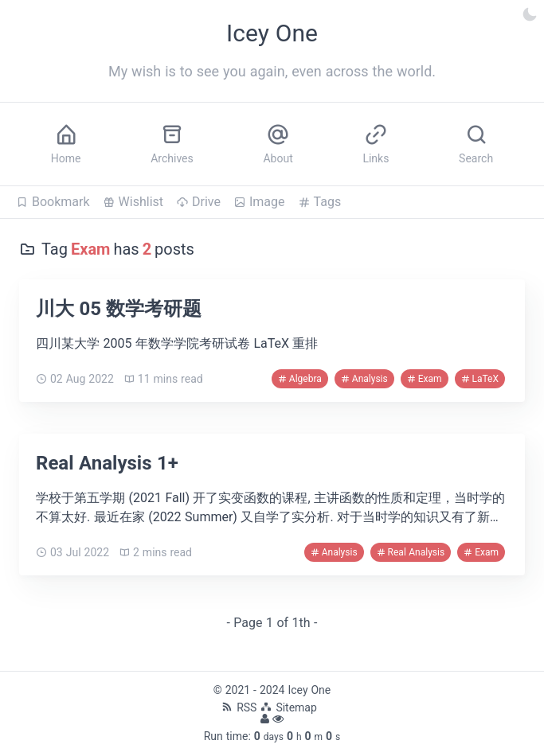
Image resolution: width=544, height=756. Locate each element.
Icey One (309, 690)
